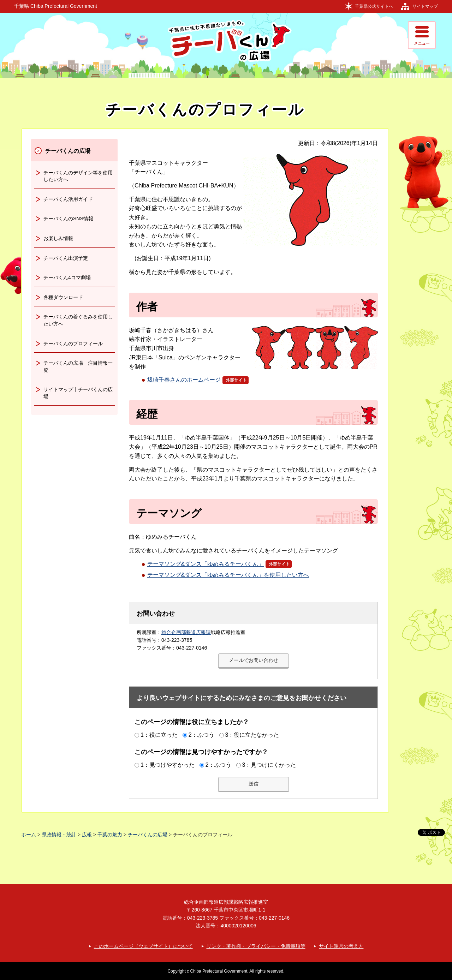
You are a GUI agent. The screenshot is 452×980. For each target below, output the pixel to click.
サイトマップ (425, 6)
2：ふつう (201, 735)
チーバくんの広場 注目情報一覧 (78, 366)
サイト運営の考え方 (341, 946)
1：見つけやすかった (168, 765)
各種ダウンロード (63, 297)
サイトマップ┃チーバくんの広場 (78, 393)
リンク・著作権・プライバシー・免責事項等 (256, 946)
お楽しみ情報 (58, 238)
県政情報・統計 (59, 835)
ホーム (29, 835)
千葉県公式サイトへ (374, 6)
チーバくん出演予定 (66, 258)
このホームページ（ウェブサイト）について (143, 946)
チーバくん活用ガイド (68, 199)
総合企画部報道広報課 (186, 632)
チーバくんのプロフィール (73, 343)
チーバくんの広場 (68, 151)
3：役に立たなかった (252, 735)
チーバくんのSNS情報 (68, 219)
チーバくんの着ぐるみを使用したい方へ (78, 320)
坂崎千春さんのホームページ (198, 380)
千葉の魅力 (110, 835)
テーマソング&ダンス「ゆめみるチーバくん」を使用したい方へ (228, 575)
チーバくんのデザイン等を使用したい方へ (78, 176)
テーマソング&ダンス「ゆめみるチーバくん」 (220, 564)
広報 (87, 835)
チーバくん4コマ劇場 (67, 277)
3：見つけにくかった (269, 765)
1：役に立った (159, 735)
